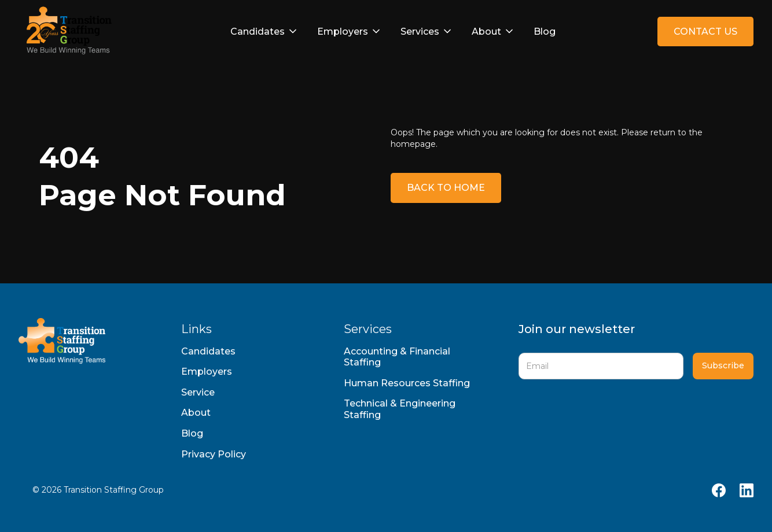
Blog (545, 32)
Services (420, 32)
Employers (343, 32)
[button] (264, 32)
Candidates (258, 32)
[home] (66, 32)
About (486, 32)
